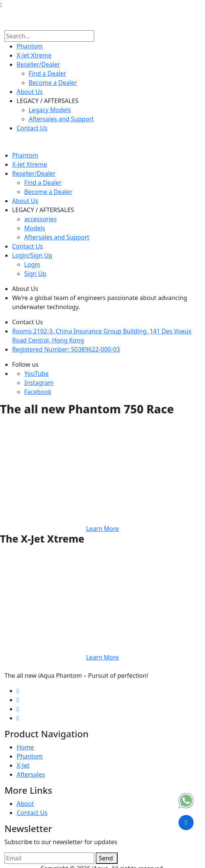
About (25, 804)
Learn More (103, 529)
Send (107, 858)
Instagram (39, 383)
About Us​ (30, 92)
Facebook (38, 392)
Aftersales (31, 774)
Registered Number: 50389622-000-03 (66, 349)
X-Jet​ (23, 765)
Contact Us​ (32, 128)
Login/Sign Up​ (32, 255)
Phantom (30, 46)
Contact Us (32, 813)
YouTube (36, 374)
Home (25, 747)
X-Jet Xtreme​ (34, 55)
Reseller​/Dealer (38, 64)
